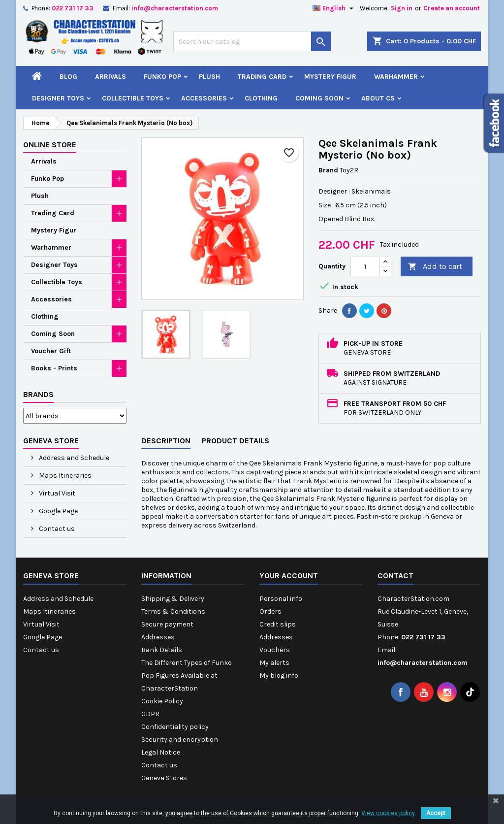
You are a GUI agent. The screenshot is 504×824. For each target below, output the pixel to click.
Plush (209, 77)
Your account (289, 576)
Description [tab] (166, 441)
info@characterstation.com (175, 8)
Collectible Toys (133, 98)
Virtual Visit (56, 493)
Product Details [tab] (236, 441)
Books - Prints (54, 368)
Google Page (58, 511)
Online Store (50, 145)
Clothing (261, 98)
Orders (270, 611)
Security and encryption (180, 740)
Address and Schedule (73, 458)
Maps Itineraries (64, 476)
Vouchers (275, 650)
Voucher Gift (51, 351)
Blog (68, 77)
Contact (395, 576)
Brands (38, 394)
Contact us (56, 529)
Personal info (281, 599)
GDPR (150, 714)
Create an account (452, 8)
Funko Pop (162, 77)
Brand (328, 170)
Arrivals (110, 77)
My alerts (274, 663)
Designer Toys (58, 98)
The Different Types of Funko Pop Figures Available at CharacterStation (187, 676)
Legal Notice (161, 752)
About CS (378, 98)
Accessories (204, 98)
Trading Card (262, 77)
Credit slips (278, 624)
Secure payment (167, 624)
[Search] (252, 41)
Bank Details (162, 650)
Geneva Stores (164, 778)
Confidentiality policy (175, 727)
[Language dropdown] (334, 8)
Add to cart (435, 267)
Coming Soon (319, 98)
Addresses (158, 637)
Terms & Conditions (173, 611)
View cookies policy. (389, 813)
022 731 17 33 (73, 8)
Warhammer (396, 77)
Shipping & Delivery (173, 599)
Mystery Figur (330, 77)
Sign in (402, 8)
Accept (436, 813)
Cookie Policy (162, 701)
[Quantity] (365, 266)
